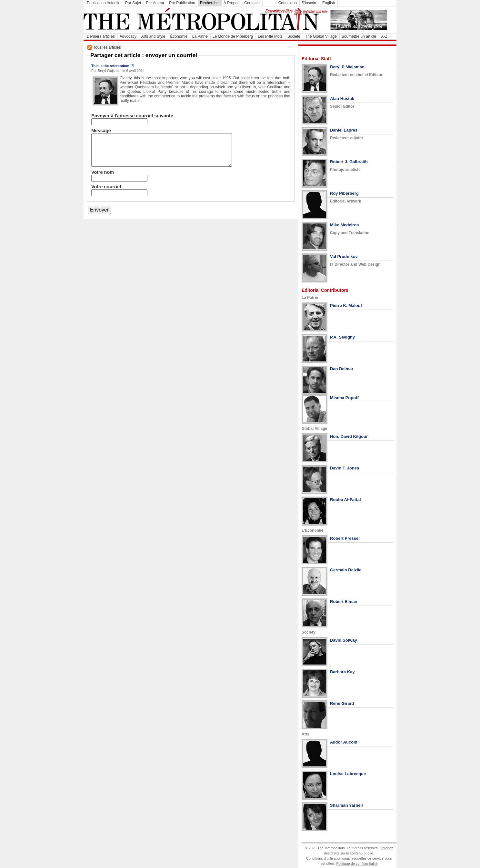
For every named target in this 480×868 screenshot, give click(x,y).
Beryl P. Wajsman (347, 67)
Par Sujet (133, 3)
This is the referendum (110, 66)
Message (101, 131)
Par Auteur (155, 3)
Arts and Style (153, 36)
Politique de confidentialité (357, 863)
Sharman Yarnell (346, 805)
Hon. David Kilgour (349, 436)
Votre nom (103, 172)
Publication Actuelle (104, 3)
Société (294, 36)
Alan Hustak (342, 99)
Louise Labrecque (348, 774)
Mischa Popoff (344, 398)
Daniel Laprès (344, 130)
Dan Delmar (342, 369)
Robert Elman (344, 602)
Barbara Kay (342, 672)
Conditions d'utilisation (324, 858)
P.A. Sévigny (342, 337)
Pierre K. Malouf (346, 306)
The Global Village (321, 36)
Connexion (288, 3)
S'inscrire (310, 3)
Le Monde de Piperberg (233, 36)
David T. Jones (345, 468)
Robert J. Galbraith (349, 162)
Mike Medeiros (345, 225)
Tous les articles (107, 47)
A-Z (384, 36)
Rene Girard (342, 703)
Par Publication (182, 3)
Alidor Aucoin (344, 742)
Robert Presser (345, 538)
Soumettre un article (359, 36)
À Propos (231, 3)
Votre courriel (106, 187)
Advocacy (128, 36)
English (329, 3)
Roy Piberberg (344, 193)
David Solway (344, 640)
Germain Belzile (346, 570)
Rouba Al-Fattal (345, 500)
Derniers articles (101, 36)
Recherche (209, 3)
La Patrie (200, 36)
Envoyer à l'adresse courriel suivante (132, 116)
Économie (179, 36)
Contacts (252, 3)
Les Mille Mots (270, 36)
